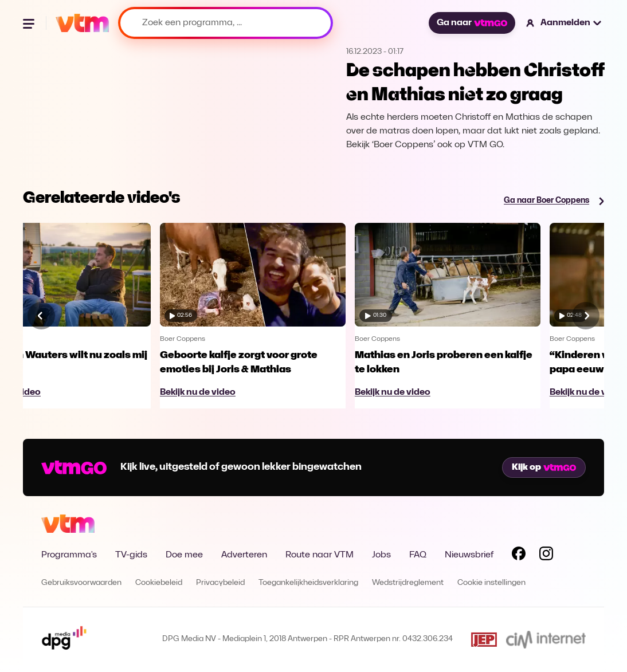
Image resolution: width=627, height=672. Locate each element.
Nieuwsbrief (469, 555)
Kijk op (544, 467)
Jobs (381, 555)
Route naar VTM (320, 555)
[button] (564, 23)
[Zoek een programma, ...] (226, 23)
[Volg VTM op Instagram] (546, 556)
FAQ (418, 555)
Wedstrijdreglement (408, 583)
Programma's (69, 555)
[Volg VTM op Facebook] (519, 556)
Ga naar (472, 23)
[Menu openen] (30, 23)
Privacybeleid (220, 583)
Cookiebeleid (159, 583)
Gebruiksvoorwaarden (81, 583)
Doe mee (184, 555)
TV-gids (131, 555)
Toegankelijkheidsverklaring (308, 583)
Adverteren (244, 555)
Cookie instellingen (491, 583)
